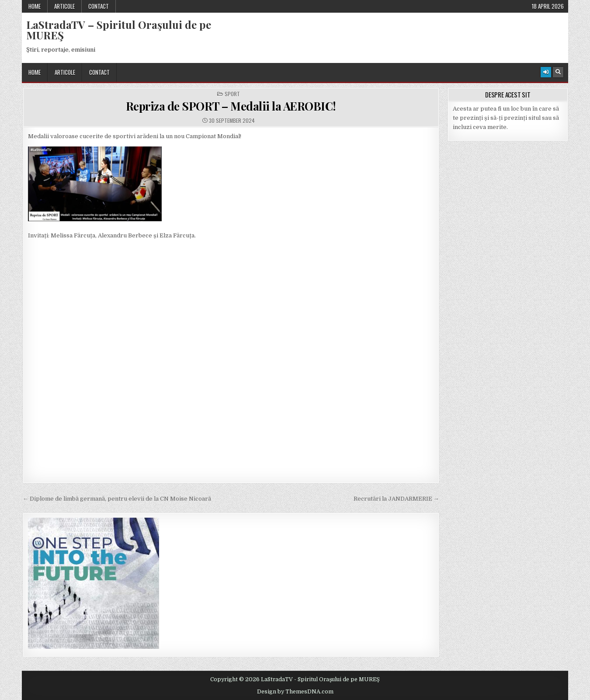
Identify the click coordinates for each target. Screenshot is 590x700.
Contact (99, 6)
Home (35, 6)
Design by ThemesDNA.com (295, 692)
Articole (64, 6)
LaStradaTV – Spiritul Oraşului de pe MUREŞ (119, 30)
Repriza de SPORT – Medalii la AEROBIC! (231, 106)
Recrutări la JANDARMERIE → (396, 499)
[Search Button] (558, 72)
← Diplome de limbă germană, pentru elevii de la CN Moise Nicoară (117, 499)
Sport (232, 94)
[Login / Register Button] (546, 72)
